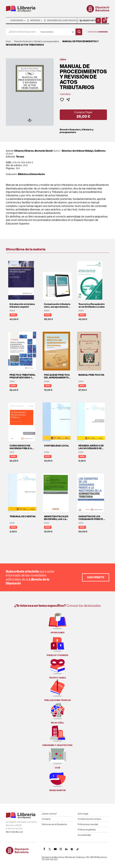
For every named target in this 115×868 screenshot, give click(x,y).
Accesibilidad (84, 835)
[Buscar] (79, 32)
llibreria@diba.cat (14, 832)
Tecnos (20, 157)
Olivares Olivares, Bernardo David (33, 151)
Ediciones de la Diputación (55, 824)
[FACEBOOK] (44, 849)
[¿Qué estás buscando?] (22, 32)
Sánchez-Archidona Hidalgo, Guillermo (84, 151)
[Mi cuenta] (98, 20)
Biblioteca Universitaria (31, 174)
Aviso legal (83, 814)
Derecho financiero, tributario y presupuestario (77, 131)
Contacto (46, 819)
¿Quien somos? (49, 814)
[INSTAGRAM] (61, 849)
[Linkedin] (66, 849)
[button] (104, 20)
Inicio (8, 41)
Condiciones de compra (89, 819)
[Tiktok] (77, 849)
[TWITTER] (50, 849)
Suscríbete (96, 577)
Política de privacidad (88, 824)
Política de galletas (87, 830)
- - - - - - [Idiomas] (86, 20)
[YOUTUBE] (55, 849)
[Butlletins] (72, 849)
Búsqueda (97, 32)
